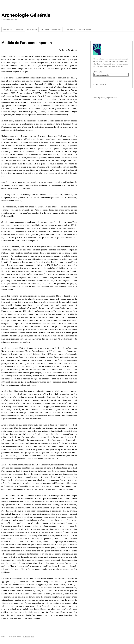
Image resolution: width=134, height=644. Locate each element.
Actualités (20, 29)
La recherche (32, 29)
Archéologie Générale (26, 15)
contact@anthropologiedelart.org (106, 98)
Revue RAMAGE (100, 84)
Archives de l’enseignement (50, 29)
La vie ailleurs (70, 29)
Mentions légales (85, 29)
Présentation (8, 29)
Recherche (98, 72)
